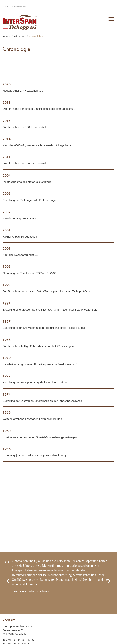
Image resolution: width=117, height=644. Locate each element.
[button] (11, 583)
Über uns (20, 36)
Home (6, 36)
